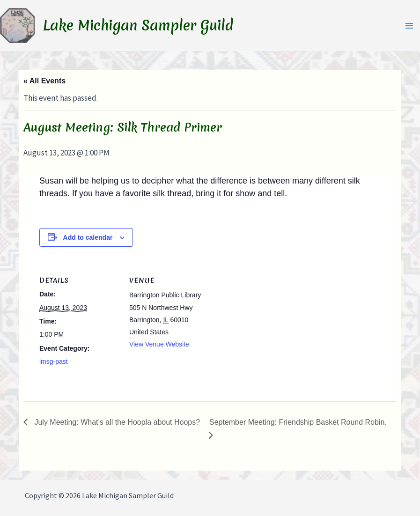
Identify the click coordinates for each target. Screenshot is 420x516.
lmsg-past (54, 361)
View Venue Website (159, 344)
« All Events (44, 81)
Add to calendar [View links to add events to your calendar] (88, 237)
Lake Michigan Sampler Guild (138, 26)
